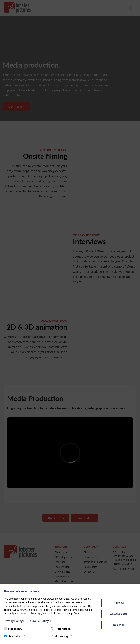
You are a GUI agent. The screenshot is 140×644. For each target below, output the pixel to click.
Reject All (119, 625)
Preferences (61, 629)
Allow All (119, 603)
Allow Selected (119, 614)
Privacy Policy (14, 621)
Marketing (59, 637)
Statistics (13, 637)
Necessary (13, 629)
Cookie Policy (41, 621)
